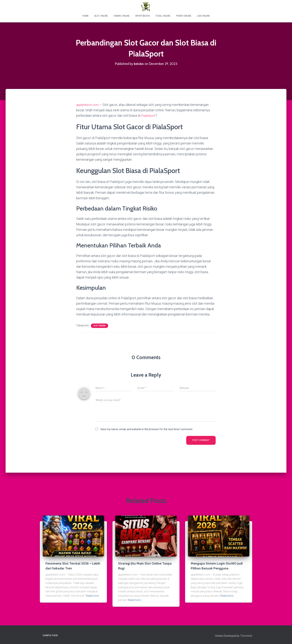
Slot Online (101, 16)
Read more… (93, 596)
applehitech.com (88, 105)
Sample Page (50, 635)
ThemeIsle (246, 636)
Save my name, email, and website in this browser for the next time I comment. (147, 429)
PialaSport (149, 116)
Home (85, 16)
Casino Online (122, 16)
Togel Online (163, 16)
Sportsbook (142, 16)
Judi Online (203, 16)
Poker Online (184, 16)
